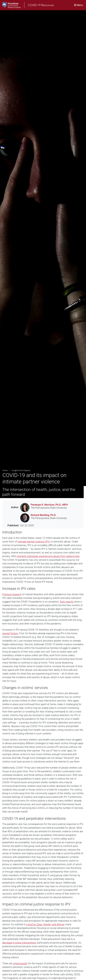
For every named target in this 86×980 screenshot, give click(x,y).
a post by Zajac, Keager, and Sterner (45, 924)
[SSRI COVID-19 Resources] (27, 5)
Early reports (67, 602)
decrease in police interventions (19, 943)
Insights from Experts (21, 470)
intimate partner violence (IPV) (34, 542)
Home (5, 470)
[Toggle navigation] (78, 5)
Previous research (12, 594)
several (6, 633)
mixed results (20, 963)
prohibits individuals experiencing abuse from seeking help (48, 556)
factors (14, 633)
